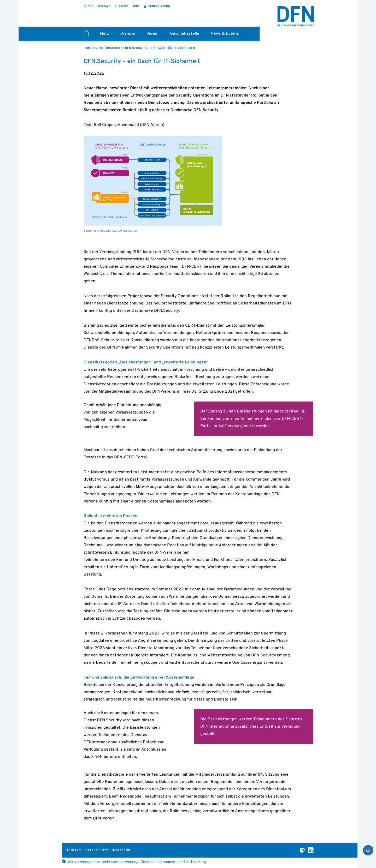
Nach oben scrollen (368, 850)
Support (121, 7)
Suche (88, 7)
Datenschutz (97, 851)
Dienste (128, 34)
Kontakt (74, 851)
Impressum (121, 851)
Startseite (86, 35)
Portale (104, 7)
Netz (104, 34)
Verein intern (159, 7)
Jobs (136, 7)
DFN (296, 16)
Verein (152, 34)
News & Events (225, 34)
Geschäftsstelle (185, 34)
